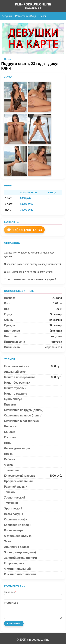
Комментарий (12, 603)
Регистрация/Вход (26, 16)
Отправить (14, 624)
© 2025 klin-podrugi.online (33, 640)
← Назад (6, 59)
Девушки (7, 16)
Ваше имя (10, 592)
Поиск (43, 16)
